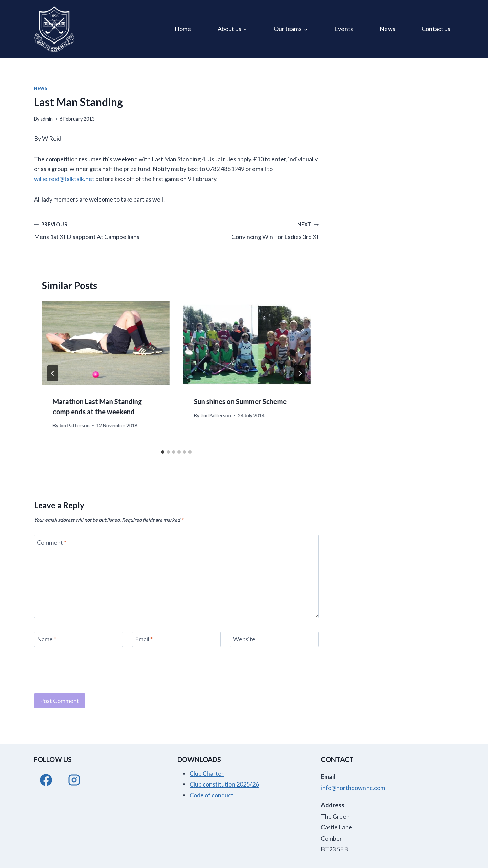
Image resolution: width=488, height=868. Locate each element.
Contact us (436, 29)
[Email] (176, 639)
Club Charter (207, 773)
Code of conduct (212, 795)
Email (144, 639)
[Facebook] (46, 780)
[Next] (300, 373)
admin (47, 119)
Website (244, 639)
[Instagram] (74, 780)
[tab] (163, 452)
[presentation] (106, 343)
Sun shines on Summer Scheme (240, 401)
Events (344, 29)
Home (183, 29)
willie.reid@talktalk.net (64, 179)
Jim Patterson (74, 426)
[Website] (274, 639)
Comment (52, 542)
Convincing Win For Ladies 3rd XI (251, 230)
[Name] (78, 639)
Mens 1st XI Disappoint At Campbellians (102, 230)
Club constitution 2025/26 (224, 784)
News (387, 29)
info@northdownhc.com (353, 788)
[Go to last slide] (53, 373)
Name (47, 639)
